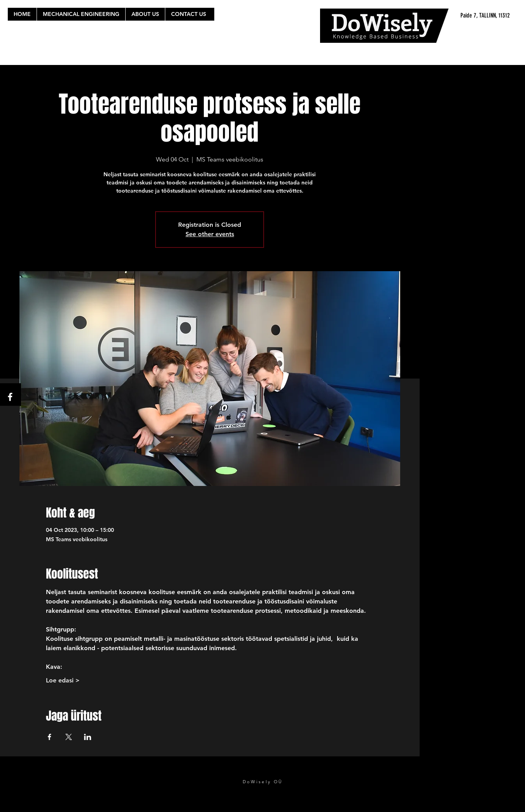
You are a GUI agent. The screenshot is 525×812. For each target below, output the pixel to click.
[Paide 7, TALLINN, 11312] (436, 16)
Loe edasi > (63, 680)
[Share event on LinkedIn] (88, 737)
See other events (210, 234)
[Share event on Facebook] (50, 737)
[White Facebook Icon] (10, 397)
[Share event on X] (69, 737)
